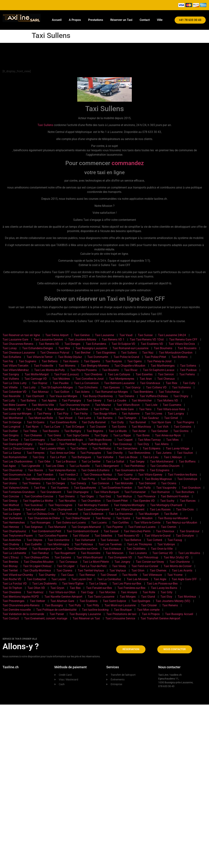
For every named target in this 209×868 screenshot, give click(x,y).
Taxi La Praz (34, 409)
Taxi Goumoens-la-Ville (130, 470)
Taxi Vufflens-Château (154, 396)
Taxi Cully (189, 383)
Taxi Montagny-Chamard (166, 505)
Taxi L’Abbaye (173, 457)
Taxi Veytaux (118, 570)
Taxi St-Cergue (75, 427)
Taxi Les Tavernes (110, 544)
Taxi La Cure (52, 427)
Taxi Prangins (185, 422)
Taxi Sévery (94, 400)
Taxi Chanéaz (109, 479)
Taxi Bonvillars (185, 492)
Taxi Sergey (137, 462)
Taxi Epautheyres (85, 488)
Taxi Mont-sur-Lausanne (120, 605)
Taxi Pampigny (72, 400)
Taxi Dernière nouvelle (17, 610)
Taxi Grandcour (190, 531)
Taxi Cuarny (125, 475)
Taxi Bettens (50, 361)
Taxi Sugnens (27, 361)
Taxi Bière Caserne (14, 405)
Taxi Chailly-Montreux (37, 570)
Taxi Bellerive (133, 540)
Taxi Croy (38, 457)
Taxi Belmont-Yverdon (175, 496)
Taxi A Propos (151, 614)
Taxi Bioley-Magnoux (158, 479)
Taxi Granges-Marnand (86, 527)
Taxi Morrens (67, 366)
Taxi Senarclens (127, 448)
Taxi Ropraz (40, 383)
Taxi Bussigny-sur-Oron (47, 549)
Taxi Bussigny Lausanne (85, 614)
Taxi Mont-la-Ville (43, 405)
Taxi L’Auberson (93, 514)
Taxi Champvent (62, 509)
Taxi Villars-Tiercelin (15, 366)
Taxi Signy (101, 435)
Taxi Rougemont (65, 553)
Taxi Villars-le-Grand (158, 536)
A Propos (75, 20)
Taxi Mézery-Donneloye (40, 479)
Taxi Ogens (134, 361)
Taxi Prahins (131, 479)
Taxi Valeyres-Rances (62, 470)
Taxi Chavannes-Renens (18, 344)
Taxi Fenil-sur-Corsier (145, 566)
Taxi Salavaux (110, 540)
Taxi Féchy (81, 414)
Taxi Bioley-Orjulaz (70, 357)
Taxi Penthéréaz (134, 466)
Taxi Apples (49, 400)
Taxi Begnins (95, 431)
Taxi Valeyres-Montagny (129, 505)
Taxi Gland (148, 597)
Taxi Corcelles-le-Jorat (89, 379)
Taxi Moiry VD (12, 409)
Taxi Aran (146, 379)
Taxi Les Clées (55, 466)
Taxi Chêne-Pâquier (78, 518)
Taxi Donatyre (185, 536)
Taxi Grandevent (51, 492)
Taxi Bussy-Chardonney (98, 396)
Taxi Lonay (10, 348)
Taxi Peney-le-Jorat (159, 361)
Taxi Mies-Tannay (149, 440)
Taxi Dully (117, 422)
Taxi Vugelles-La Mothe (38, 501)
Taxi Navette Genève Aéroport (63, 597)
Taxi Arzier (139, 431)
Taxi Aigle (160, 579)
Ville (160, 20)
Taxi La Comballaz (109, 579)
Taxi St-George (12, 422)
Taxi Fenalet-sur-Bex (99, 588)
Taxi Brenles (10, 562)
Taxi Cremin (169, 527)
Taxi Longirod (11, 427)
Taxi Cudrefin (33, 544)
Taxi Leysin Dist (82, 579)
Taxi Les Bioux (128, 457)
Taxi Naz (148, 353)
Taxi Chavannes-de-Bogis (67, 440)
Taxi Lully (9, 400)
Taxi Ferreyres (36, 453)
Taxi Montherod (13, 418)
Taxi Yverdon (45, 475)
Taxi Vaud (126, 335)
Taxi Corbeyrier (36, 579)
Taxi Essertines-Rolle (63, 422)
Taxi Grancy (133, 387)
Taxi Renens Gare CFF (183, 339)
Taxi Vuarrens (60, 488)
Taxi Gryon (57, 588)
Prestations (96, 20)
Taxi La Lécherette (14, 553)
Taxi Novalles (67, 501)
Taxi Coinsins (183, 427)
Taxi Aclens (82, 392)
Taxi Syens (123, 518)
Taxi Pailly (144, 488)
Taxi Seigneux (34, 527)
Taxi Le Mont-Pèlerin (96, 562)
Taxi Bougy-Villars (105, 414)
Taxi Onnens (67, 496)
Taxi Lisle (151, 405)
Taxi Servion (166, 374)
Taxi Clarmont (35, 396)
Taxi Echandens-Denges (38, 348)
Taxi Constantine (59, 540)
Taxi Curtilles (120, 523)
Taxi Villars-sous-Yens (171, 409)
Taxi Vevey (119, 566)
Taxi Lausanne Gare (15, 339)
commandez (128, 163)
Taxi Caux (67, 575)
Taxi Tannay (10, 440)
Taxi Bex (75, 588)
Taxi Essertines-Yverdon (117, 488)
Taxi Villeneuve (152, 575)
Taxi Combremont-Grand (82, 531)
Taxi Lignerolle (31, 466)
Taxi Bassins (51, 431)
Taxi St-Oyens (36, 422)
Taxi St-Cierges (55, 483)
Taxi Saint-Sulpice (114, 601)
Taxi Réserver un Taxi (86, 618)
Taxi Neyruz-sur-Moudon (182, 523)
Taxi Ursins (10, 483)
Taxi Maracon (115, 553)
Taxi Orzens (169, 483)
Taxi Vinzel (65, 418)
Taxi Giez (105, 496)
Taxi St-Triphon (12, 588)
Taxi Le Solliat (115, 462)
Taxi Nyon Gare (161, 422)
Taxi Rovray (103, 518)
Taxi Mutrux (124, 496)
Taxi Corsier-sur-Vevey (150, 562)
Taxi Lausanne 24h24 (172, 335)
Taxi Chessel (109, 575)
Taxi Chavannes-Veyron (74, 405)
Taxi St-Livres (154, 414)
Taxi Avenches (12, 540)
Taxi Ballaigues (81, 457)
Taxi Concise (11, 496)
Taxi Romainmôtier (15, 457)
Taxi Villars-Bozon (128, 405)
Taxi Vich (162, 427)
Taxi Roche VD (12, 579)
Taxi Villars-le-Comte (147, 523)
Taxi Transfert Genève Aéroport (160, 618)
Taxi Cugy (87, 592)
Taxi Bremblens (143, 392)
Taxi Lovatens (138, 553)
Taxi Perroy (44, 414)
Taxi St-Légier (66, 566)
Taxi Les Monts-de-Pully (50, 370)
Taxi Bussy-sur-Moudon (173, 518)
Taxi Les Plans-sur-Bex (127, 584)
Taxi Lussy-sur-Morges (17, 414)
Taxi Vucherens (12, 518)
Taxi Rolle (149, 592)
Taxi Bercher (83, 353)
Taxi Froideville (44, 366)
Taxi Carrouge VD (36, 379)
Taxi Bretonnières (139, 453)
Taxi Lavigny (176, 414)
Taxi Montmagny (58, 544)
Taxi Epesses (111, 387)
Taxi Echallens (12, 357)
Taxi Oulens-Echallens (95, 470)
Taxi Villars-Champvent (130, 509)
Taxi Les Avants (182, 570)
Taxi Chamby (47, 575)
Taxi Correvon (100, 483)
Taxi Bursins (105, 418)
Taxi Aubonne (131, 414)
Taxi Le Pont (58, 457)
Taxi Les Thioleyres (139, 544)
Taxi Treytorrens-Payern (18, 536)
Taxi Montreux (187, 597)
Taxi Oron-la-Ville (162, 549)
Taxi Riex (171, 383)
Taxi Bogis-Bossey (100, 440)
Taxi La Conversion (86, 383)
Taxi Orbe (44, 462)
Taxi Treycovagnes (60, 505)
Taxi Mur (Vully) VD (176, 557)
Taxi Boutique (123, 610)
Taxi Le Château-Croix (40, 514)
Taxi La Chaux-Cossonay (18, 448)
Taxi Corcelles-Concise (39, 496)
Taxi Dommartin (98, 357)
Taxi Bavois (36, 470)
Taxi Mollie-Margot (37, 374)
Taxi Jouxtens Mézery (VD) (173, 601)
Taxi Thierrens (31, 483)
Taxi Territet (10, 570)
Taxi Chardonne (180, 562)
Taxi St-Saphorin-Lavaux (159, 370)
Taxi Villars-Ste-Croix (182, 344)
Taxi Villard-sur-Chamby (18, 575)
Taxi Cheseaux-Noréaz (98, 475)
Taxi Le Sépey (98, 584)
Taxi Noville (130, 575)
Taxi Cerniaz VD (163, 553)
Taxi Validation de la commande (23, 614)
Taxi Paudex (61, 383)
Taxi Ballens (28, 400)
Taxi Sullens (45, 125)
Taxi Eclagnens (160, 470)
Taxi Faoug (175, 540)
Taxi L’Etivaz (11, 557)
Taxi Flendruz (40, 553)
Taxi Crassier (98, 427)
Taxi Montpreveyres (122, 379)
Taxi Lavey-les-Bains (164, 588)
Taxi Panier (57, 614)
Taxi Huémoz (35, 592)
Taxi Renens (170, 605)
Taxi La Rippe (122, 435)
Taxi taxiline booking (95, 610)
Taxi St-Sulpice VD (123, 344)
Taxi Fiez (40, 488)
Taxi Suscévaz (33, 505)
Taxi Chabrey (11, 544)
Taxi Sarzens (63, 557)
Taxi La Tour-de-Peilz (93, 566)
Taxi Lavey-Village (178, 448)
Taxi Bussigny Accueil (179, 614)
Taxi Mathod (11, 505)
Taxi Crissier (149, 605)
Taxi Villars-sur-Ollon (62, 592)
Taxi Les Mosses (137, 579)
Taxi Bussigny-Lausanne (91, 348)
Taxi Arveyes (129, 592)
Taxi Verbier (37, 601)
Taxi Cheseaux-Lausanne (19, 353)
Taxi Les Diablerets (44, 584)
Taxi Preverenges (13, 601)
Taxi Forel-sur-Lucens (142, 527)
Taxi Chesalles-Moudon (39, 562)
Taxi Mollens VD (168, 400)
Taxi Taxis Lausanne (101, 597)
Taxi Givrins (181, 431)
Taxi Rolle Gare (124, 409)
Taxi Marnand (57, 527)
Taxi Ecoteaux (112, 549)
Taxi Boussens (187, 348)
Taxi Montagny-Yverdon (93, 505)
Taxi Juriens (164, 453)
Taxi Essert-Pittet (117, 501)
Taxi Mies (172, 440)
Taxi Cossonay (122, 444)
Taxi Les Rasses (160, 509)
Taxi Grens (54, 435)
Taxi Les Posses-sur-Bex (162, 584)
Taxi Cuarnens (172, 405)
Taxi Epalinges (141, 601)
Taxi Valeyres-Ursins (15, 488)
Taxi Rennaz (87, 575)
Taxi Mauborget (148, 514)
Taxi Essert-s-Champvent (93, 509)
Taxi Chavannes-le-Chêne (44, 518)
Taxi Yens (145, 409)
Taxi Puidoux (188, 370)
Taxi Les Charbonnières (18, 462)
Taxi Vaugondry (166, 488)
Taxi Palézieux (84, 544)
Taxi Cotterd (154, 540)
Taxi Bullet (171, 514)
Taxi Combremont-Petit (46, 531)
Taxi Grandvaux (150, 383)
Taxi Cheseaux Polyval (55, 353)
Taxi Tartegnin (127, 418)
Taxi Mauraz (103, 405)
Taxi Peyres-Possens (83, 370)
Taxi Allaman (56, 409)
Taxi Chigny (181, 396)
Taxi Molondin (124, 483)
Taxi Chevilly (115, 453)
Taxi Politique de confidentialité (56, 610)
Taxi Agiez (9, 466)
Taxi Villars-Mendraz (16, 370)
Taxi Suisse (145, 335)
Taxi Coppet (125, 440)
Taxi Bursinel (138, 422)
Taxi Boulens (110, 370)
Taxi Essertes (144, 374)
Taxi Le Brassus (66, 462)
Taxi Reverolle (11, 396)
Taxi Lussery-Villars (52, 448)
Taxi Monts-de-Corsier (178, 566)
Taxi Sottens (188, 366)
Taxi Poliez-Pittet (155, 357)
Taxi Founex (46, 444)
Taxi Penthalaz (102, 448)
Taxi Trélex (30, 431)
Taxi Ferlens (187, 374)
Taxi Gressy (10, 501)
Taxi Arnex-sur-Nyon (168, 435)
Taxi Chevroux (165, 531)
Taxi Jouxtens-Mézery (82, 339)
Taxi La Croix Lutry (15, 383)
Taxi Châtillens (136, 549)
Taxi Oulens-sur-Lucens (71, 523)
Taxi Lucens (99, 523)
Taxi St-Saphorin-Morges (57, 387)
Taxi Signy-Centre (78, 435)
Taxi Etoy (166, 597)
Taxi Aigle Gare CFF (184, 579)
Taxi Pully (75, 605)
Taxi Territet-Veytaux (91, 570)
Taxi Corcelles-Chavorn (165, 466)
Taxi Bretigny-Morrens (95, 366)
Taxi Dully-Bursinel (94, 422)
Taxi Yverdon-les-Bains (182, 475)
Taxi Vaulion (185, 453)
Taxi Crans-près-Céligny (18, 444)
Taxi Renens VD (49, 344)
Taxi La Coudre (117, 400)
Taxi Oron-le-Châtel (15, 549)
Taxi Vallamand (85, 540)
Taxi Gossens (11, 479)
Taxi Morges (128, 597)
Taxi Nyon (32, 427)
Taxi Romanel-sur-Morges (111, 392)
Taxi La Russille (79, 466)
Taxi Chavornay (13, 470)
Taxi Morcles (107, 592)
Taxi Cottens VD (156, 387)
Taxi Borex (143, 435)
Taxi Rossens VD (128, 536)
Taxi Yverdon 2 (68, 475)
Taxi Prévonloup (148, 557)
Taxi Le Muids (118, 431)
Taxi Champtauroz (14, 531)
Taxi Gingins (11, 435)
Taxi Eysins (119, 427)
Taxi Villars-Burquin (106, 492)
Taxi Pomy (88, 479)
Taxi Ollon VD (36, 588)
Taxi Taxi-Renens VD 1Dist (147, 339)
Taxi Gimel (171, 418)
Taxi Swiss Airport (57, 335)
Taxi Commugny (34, 440)
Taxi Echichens (88, 387)
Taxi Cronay (68, 479)
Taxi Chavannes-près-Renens (21, 605)
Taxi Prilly (93, 605)
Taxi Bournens (163, 348)
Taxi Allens (162, 444)
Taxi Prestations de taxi (121, 614)
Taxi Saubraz (150, 418)
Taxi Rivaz (131, 370)
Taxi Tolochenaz (169, 392)
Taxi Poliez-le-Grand (126, 357)
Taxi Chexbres (93, 374)
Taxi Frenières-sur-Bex (131, 588)
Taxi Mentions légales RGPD (21, 597)
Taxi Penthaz (68, 444)
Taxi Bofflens (187, 462)
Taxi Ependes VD (144, 501)
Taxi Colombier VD (14, 392)
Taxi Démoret (147, 483)
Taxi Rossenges (40, 523)
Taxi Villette (10, 387)
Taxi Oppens (92, 361)
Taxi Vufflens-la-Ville (94, 444)
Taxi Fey (8, 361)
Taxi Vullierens (181, 387)
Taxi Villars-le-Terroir (40, 357)
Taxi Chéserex (33, 435)
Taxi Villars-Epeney (150, 475)
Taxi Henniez (11, 527)
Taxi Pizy (63, 414)
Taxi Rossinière (91, 553)
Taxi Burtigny (73, 431)
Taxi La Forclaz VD (15, 584)
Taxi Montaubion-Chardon (176, 353)
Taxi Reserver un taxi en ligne (21, 335)
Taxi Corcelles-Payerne (53, 536)
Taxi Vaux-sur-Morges (63, 396)
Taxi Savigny (11, 374)
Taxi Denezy (78, 483)
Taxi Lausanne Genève (48, 339)
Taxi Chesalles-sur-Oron (82, 549)
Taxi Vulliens (11, 379)
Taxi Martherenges (163, 366)
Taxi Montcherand (162, 462)
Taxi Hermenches (14, 523)
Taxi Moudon (144, 518)
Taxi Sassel (111, 531)
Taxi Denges (72, 344)
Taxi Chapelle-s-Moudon (130, 366)
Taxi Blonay (10, 566)
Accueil (57, 20)
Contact (145, 20)
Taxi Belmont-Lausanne (119, 383)
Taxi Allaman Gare (62, 601)
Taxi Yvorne (175, 575)
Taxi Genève (82, 335)
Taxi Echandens (96, 344)
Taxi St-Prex (101, 409)
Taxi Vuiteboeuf (36, 509)
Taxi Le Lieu (151, 457)
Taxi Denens (126, 396)
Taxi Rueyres (114, 361)
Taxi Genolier (159, 431)
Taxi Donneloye (187, 479)
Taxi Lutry (29, 387)
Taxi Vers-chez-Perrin (137, 531)
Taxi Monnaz (40, 392)
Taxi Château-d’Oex (37, 557)
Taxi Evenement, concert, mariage (46, 618)
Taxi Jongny (122, 562)
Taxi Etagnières (106, 353)
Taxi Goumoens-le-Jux (17, 475)
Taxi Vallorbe (105, 457)
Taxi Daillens (79, 448)
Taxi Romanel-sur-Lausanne (130, 348)
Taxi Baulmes (11, 509)
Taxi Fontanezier (135, 492)
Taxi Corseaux (68, 562)
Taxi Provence (146, 496)
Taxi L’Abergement (107, 466)
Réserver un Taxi (121, 20)
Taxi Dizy (143, 444)
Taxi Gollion (62, 392)
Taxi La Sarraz (12, 453)
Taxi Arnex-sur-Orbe (62, 453)
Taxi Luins (85, 418)
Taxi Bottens (180, 357)
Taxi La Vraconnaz (121, 514)
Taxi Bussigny (54, 605)
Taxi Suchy (167, 501)
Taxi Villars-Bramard (89, 557)
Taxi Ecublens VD (152, 344)
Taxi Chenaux (166, 379)
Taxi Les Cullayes (119, 374)
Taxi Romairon (160, 492)
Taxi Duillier (10, 431)
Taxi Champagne (78, 492)
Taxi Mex (64, 348)
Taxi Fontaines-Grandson (19, 492)
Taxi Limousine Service (120, 618)
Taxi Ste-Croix (185, 509)
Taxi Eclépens (152, 448)
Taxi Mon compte (148, 610)
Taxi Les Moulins (189, 553)
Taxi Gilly (166, 592)
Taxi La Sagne (12, 514)
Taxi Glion (138, 570)
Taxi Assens (71, 361)
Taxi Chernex (158, 570)
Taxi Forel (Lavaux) (66, 374)
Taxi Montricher (142, 400)
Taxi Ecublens (88, 601)
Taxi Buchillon (79, 409)
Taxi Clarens (64, 570)
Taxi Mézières (61, 379)
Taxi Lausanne (104, 335)
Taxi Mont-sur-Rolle (41, 418)
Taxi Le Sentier (91, 462)
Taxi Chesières (12, 592)
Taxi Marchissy (141, 427)
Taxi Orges (87, 496)
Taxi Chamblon (91, 501)
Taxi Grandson (191, 488)
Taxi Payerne (114, 527)
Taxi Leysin (59, 579)
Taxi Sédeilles (103, 536)
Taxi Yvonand (69, 514)
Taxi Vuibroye (166, 544)
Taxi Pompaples (91, 453)
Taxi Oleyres (34, 540)
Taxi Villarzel (81, 536)
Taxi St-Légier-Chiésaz (37, 566)
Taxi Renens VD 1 (113, 339)
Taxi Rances (188, 501)
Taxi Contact (11, 618)
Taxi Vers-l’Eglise (73, 584)
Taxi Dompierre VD (120, 557)
